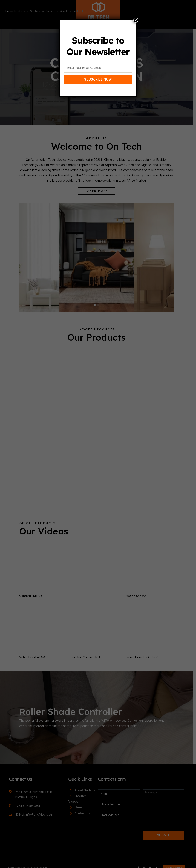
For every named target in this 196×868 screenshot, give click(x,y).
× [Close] (136, 20)
